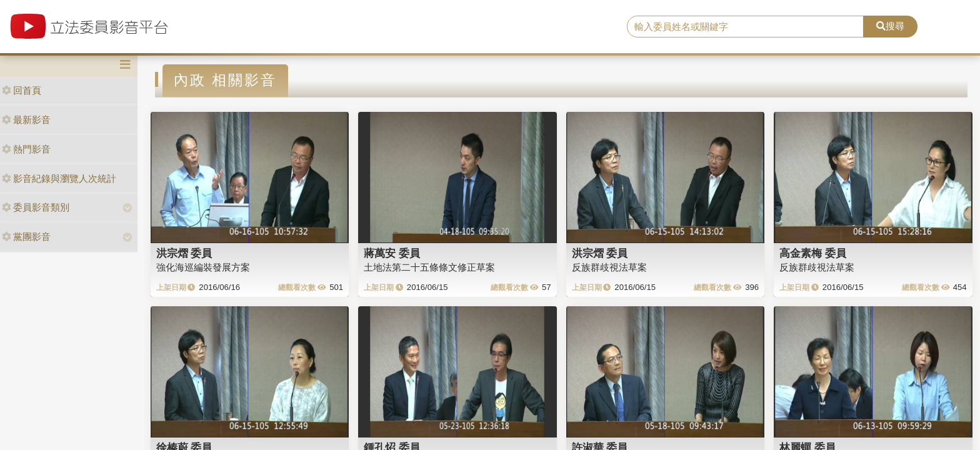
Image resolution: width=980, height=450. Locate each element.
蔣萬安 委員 (392, 253)
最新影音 (26, 120)
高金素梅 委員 (813, 253)
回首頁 (22, 90)
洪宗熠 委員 (184, 253)
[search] (746, 27)
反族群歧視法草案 (609, 267)
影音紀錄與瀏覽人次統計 (59, 178)
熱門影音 (26, 149)
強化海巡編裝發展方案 (203, 267)
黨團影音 (26, 237)
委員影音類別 (36, 207)
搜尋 (890, 26)
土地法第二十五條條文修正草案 (429, 267)
